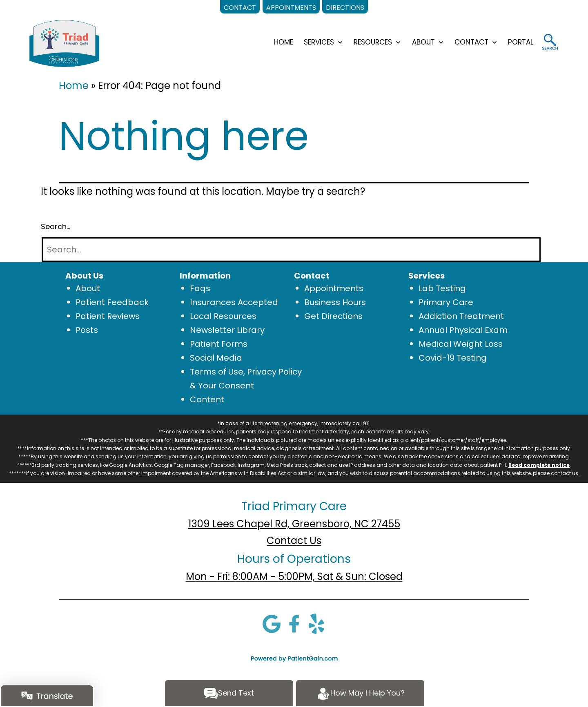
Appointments (334, 288)
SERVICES (319, 42)
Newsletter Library (227, 330)
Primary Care (446, 302)
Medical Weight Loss (461, 344)
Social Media (216, 358)
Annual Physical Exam (463, 330)
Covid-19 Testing (453, 358)
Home (74, 86)
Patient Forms (219, 344)
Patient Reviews (108, 316)
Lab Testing (442, 288)
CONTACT (471, 42)
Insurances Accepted (234, 302)
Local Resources (223, 316)
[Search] (291, 250)
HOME (284, 42)
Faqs (200, 288)
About (88, 288)
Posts (87, 330)
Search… (56, 226)
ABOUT (423, 42)
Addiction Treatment (461, 316)
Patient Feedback (112, 302)
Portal (521, 42)
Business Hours (335, 302)
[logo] (64, 43)
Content (207, 399)
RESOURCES (373, 42)
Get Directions (333, 316)
